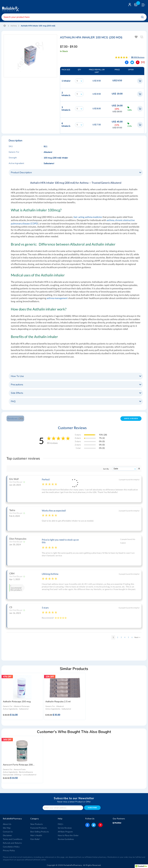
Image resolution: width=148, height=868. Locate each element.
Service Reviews (65, 828)
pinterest (100, 825)
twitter (94, 825)
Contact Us (8, 832)
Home (5, 26)
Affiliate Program (65, 832)
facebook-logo (87, 825)
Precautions (17, 385)
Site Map (7, 828)
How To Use (17, 376)
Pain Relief (35, 839)
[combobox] (74, 17)
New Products (36, 824)
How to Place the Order (68, 835)
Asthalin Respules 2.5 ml (58, 702)
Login (130, 5)
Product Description (21, 173)
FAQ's (60, 824)
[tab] (76, 173)
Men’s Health (36, 835)
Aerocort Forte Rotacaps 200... (19, 765)
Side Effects (17, 393)
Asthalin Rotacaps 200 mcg (17, 702)
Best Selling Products (39, 832)
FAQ (13, 401)
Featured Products (38, 828)
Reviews (15, 418)
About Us (7, 824)
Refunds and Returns (12, 843)
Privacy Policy (9, 850)
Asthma (14, 26)
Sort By (106, 469)
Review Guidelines (66, 839)
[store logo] (10, 7)
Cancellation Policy (11, 847)
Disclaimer (7, 835)
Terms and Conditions (12, 839)
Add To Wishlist (136, 37)
